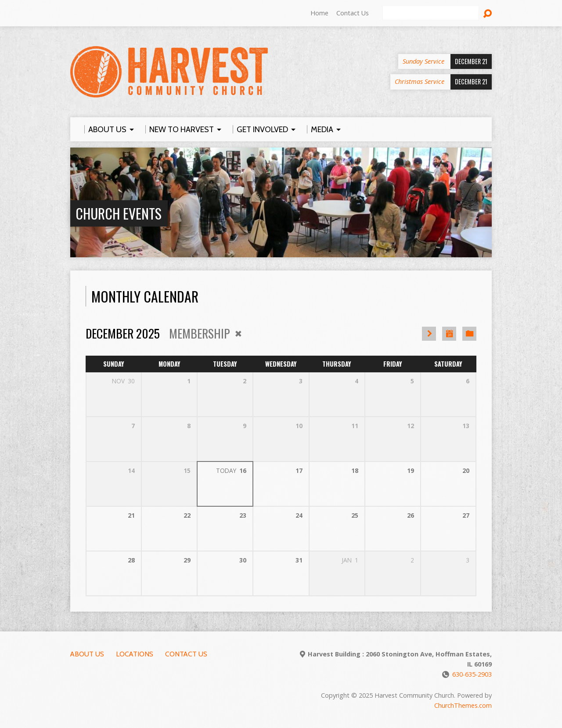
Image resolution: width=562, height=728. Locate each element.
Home (319, 13)
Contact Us (353, 13)
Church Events (119, 213)
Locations (135, 654)
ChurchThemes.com (463, 705)
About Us (87, 654)
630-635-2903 (472, 674)
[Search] (431, 13)
